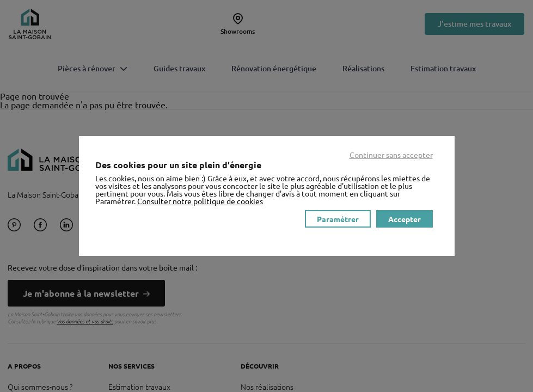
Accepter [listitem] (405, 219)
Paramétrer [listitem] (338, 219)
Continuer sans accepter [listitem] (391, 155)
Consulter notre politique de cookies (200, 201)
